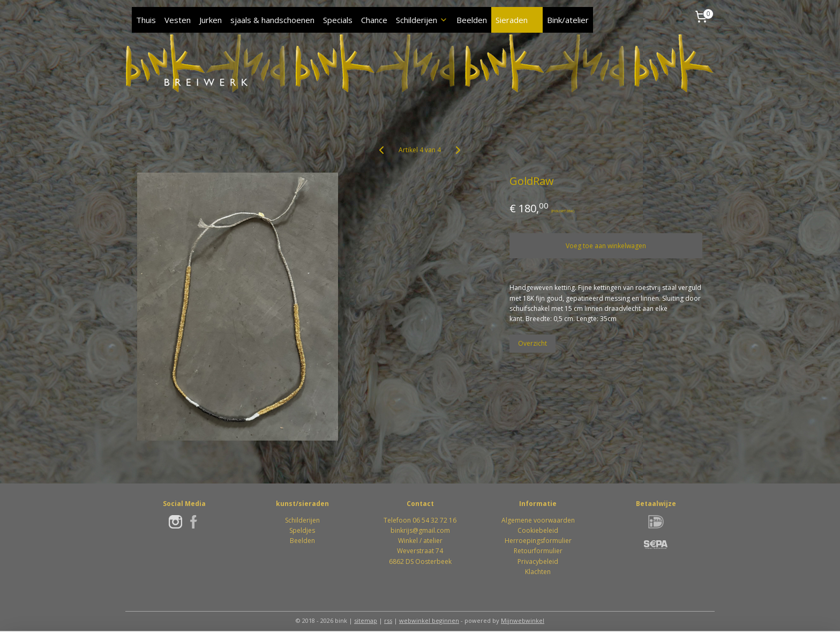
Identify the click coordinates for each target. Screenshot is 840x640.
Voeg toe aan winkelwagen (606, 246)
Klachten (538, 572)
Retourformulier (538, 551)
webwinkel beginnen (429, 620)
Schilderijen (422, 20)
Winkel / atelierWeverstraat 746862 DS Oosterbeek (420, 551)
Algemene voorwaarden (538, 520)
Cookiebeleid (538, 530)
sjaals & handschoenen (272, 20)
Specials (338, 20)
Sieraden (517, 20)
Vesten (178, 20)
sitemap (366, 620)
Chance (374, 20)
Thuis (146, 20)
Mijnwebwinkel (523, 620)
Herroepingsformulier (538, 541)
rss (388, 620)
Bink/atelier (568, 20)
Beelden (472, 20)
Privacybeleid (538, 561)
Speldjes (302, 530)
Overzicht (533, 343)
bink (397, 530)
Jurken (211, 20)
